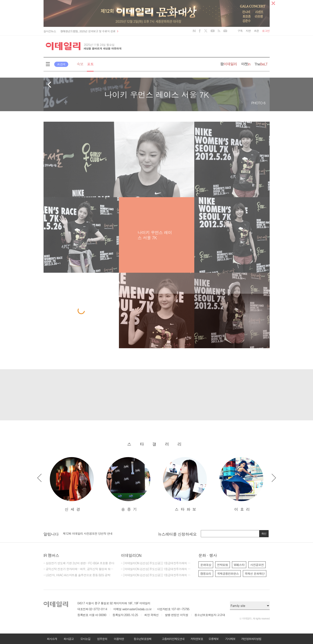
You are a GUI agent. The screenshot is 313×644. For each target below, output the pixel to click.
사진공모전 (257, 565)
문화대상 (206, 565)
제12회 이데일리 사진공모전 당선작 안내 (88, 533)
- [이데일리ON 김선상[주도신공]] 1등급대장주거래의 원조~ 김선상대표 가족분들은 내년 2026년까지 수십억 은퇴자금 (157, 569)
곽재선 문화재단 (255, 574)
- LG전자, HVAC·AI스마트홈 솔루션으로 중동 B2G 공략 (77, 575)
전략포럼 (223, 565)
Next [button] (274, 478)
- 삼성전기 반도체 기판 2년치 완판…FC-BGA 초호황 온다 (79, 563)
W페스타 (239, 565)
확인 (264, 534)
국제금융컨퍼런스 (228, 574)
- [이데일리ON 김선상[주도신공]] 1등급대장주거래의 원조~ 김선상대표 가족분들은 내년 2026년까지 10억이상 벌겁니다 (157, 575)
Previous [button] (39, 478)
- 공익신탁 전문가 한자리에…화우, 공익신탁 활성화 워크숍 (79, 569)
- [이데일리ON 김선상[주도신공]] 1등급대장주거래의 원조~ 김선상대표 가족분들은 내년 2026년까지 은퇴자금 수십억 (157, 563)
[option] (72, 484)
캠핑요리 (206, 574)
